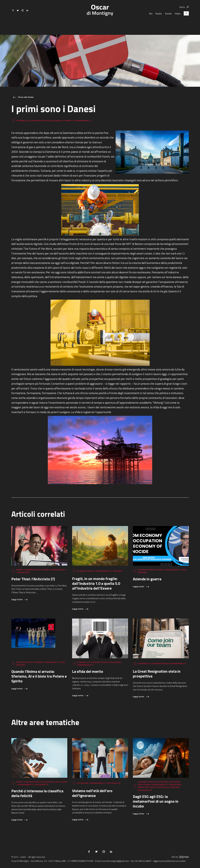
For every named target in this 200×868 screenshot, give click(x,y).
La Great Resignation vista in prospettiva (157, 674)
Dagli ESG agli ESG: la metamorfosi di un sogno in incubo (156, 801)
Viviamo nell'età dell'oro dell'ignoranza (92, 793)
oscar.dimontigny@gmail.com (115, 861)
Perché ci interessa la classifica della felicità (37, 793)
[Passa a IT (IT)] (186, 22)
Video (178, 22)
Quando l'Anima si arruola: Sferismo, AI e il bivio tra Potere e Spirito (39, 676)
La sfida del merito (88, 671)
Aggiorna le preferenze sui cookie (169, 861)
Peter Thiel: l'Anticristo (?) (33, 579)
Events (168, 22)
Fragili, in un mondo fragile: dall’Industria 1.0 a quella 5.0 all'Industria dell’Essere (96, 583)
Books (159, 22)
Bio (151, 22)
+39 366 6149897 (143, 861)
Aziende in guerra (147, 579)
